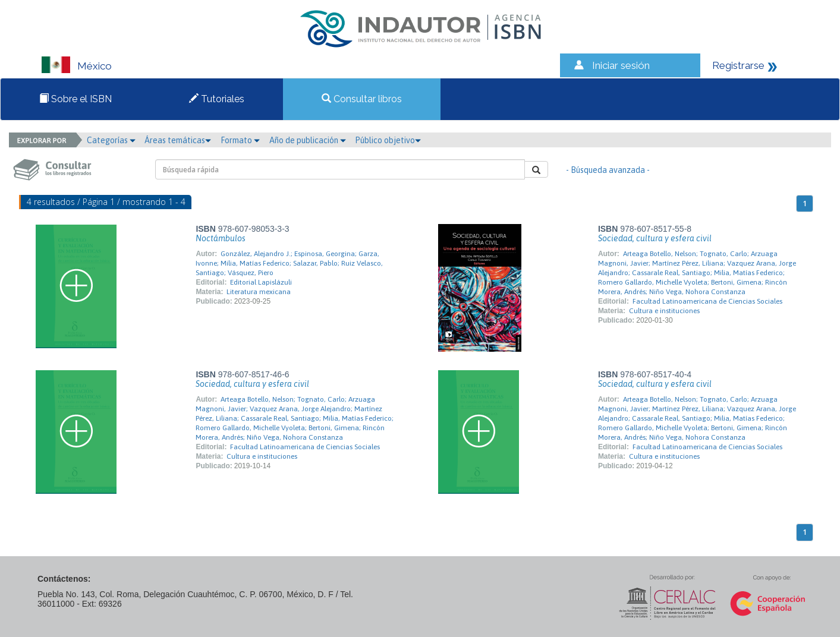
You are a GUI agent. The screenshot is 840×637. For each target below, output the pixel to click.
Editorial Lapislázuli (261, 282)
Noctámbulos (221, 238)
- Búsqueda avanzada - (608, 170)
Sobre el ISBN (75, 99)
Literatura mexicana (259, 292)
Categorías (111, 140)
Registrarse (738, 65)
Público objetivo (388, 140)
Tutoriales (217, 99)
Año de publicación (308, 140)
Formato (240, 140)
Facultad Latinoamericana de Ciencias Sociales (707, 301)
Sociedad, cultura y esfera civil (655, 238)
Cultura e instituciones (664, 311)
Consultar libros (362, 99)
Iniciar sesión (621, 65)
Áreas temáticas (178, 140)
